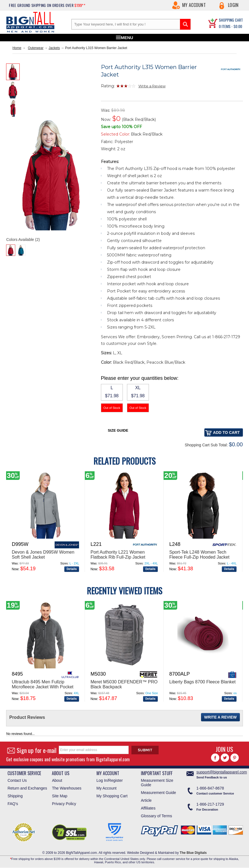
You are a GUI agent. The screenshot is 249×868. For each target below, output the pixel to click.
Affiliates (148, 808)
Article (146, 800)
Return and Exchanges (27, 788)
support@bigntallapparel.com (222, 772)
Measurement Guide (158, 793)
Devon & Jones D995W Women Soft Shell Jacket (43, 555)
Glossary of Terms (157, 816)
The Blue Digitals (193, 853)
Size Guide (118, 430)
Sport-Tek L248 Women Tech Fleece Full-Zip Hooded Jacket (199, 555)
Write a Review (152, 86)
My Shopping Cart (112, 796)
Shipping (15, 796)
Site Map (59, 796)
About (57, 780)
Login (233, 5)
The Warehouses (67, 788)
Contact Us (17, 780)
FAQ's (13, 804)
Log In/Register (110, 780)
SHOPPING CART (231, 20)
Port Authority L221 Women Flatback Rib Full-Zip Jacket (118, 555)
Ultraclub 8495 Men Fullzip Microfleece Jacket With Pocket (42, 684)
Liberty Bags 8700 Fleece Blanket (202, 682)
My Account (194, 5)
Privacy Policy (64, 804)
